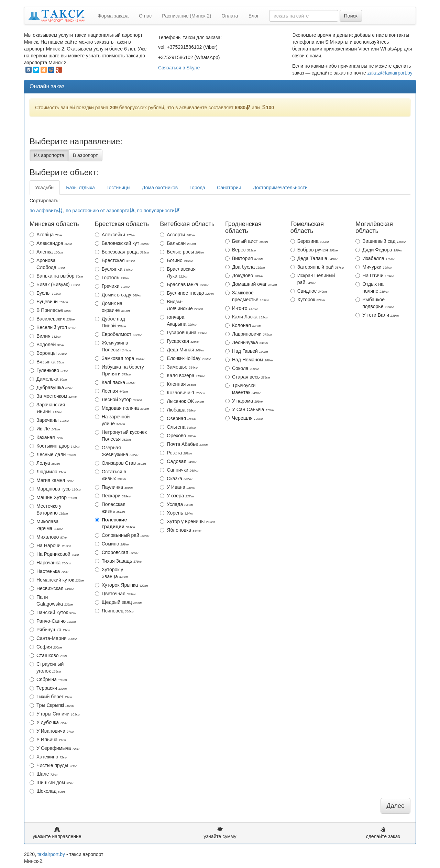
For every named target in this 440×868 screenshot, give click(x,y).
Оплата (230, 16)
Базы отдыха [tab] (80, 188)
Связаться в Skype (179, 68)
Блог (254, 16)
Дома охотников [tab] (160, 188)
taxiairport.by (51, 854)
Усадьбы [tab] (45, 188)
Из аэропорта (49, 155)
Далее (395, 806)
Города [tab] (197, 188)
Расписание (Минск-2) (186, 16)
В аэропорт (85, 155)
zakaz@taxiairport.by (390, 73)
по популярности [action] (158, 211)
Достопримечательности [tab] (280, 188)
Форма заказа (113, 16)
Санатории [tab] (229, 188)
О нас (145, 16)
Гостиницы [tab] (118, 188)
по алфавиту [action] (46, 211)
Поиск (351, 16)
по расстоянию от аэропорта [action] (100, 211)
